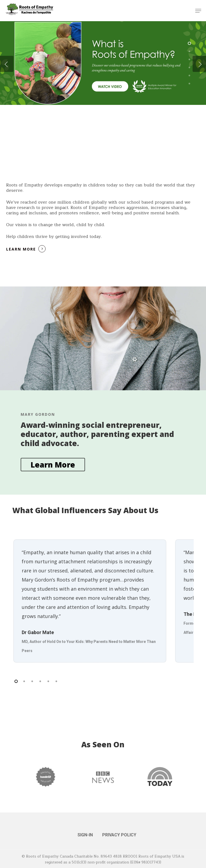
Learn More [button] (21, 249)
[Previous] (7, 64)
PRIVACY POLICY (119, 835)
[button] (198, 11)
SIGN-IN (85, 835)
